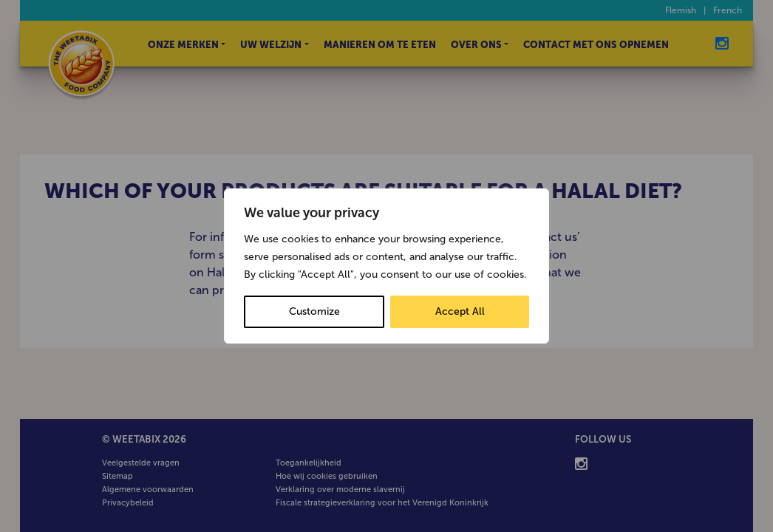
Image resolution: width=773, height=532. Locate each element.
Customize (314, 311)
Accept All (460, 311)
